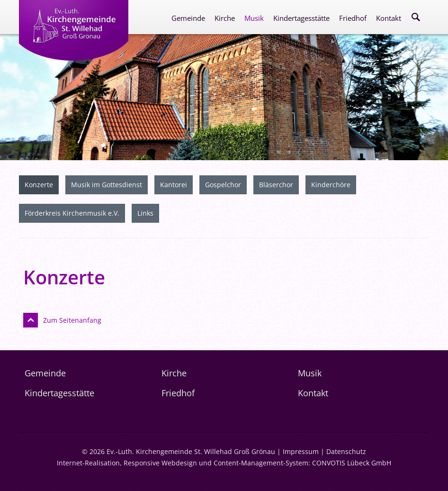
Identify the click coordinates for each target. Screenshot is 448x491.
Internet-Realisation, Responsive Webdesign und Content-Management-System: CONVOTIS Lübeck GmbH (224, 463)
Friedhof (353, 18)
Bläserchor (276, 185)
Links (145, 213)
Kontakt (389, 18)
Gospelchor (223, 185)
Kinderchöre (331, 185)
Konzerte (39, 185)
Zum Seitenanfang (72, 320)
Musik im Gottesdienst (107, 185)
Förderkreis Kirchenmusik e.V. (72, 213)
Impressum (301, 451)
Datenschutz (346, 451)
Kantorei (174, 185)
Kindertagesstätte (301, 18)
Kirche (225, 18)
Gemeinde (188, 18)
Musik (254, 18)
